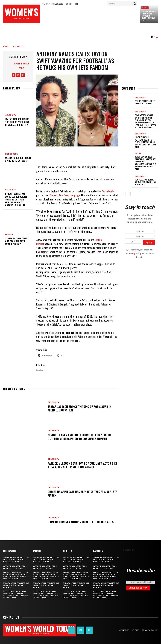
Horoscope (11, 154)
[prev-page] (124, 194)
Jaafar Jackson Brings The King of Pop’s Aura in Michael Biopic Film (17, 122)
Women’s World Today (21, 66)
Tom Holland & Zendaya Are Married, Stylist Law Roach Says (145, 182)
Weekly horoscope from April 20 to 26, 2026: (18, 159)
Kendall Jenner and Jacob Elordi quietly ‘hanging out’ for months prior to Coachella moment (16, 199)
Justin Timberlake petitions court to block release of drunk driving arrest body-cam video (146, 142)
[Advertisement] (100, 15)
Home (6, 46)
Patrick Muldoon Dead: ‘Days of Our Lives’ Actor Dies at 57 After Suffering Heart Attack (82, 465)
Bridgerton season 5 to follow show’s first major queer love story (148, 16)
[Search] (134, 4)
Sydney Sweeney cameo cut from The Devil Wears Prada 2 (17, 241)
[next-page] (129, 194)
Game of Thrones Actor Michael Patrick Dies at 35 (81, 522)
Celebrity (19, 46)
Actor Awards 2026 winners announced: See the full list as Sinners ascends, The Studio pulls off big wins (145, 163)
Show (138, 153)
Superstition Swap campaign (65, 195)
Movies (145, 8)
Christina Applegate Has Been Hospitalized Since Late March (82, 493)
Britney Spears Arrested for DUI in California (146, 102)
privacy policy (135, 253)
